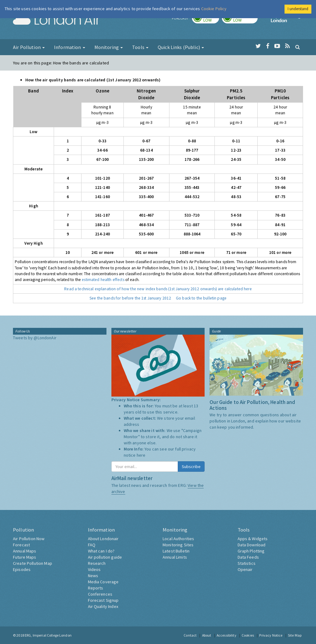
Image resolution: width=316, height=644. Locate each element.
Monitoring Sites (178, 545)
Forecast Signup (103, 600)
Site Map (295, 635)
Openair (245, 569)
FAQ (92, 545)
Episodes (22, 569)
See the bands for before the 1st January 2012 (130, 298)
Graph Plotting (251, 551)
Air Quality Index (103, 606)
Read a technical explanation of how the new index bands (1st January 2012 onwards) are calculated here (158, 289)
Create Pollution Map (33, 563)
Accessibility (227, 635)
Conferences (100, 594)
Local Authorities (178, 539)
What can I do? (101, 551)
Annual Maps (25, 551)
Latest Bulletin (176, 551)
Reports (96, 588)
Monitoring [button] (109, 47)
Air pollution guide (105, 557)
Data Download (252, 545)
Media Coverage (103, 582)
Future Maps (25, 557)
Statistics (247, 563)
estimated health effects (103, 280)
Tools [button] (140, 47)
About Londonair (103, 539)
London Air (56, 20)
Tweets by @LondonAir (35, 338)
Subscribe (191, 467)
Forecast (21, 545)
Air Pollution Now (29, 539)
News (93, 576)
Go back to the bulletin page (201, 298)
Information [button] (70, 47)
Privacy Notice (271, 635)
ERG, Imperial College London (48, 635)
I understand (298, 9)
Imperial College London (287, 20)
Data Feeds (248, 557)
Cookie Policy (214, 9)
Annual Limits (175, 557)
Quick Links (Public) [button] (181, 47)
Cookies (248, 635)
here (141, 455)
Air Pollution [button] (29, 47)
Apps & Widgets (253, 539)
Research (97, 563)
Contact (190, 635)
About (207, 635)
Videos (94, 569)
